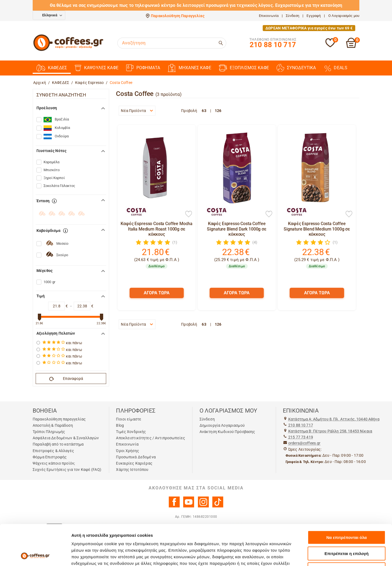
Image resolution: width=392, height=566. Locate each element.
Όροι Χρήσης (128, 451)
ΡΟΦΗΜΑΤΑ (143, 68)
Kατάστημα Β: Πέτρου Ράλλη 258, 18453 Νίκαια (330, 431)
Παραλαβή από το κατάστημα (58, 444)
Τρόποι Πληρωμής (49, 432)
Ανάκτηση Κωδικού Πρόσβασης (227, 432)
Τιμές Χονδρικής (131, 432)
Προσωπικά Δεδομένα (136, 457)
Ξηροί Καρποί (54, 178)
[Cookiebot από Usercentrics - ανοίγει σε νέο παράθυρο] (35, 555)
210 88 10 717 (301, 425)
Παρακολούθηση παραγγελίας (59, 419)
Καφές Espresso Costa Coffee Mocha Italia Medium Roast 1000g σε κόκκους (157, 229)
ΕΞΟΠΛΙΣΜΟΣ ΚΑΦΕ (244, 68)
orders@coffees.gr (304, 443)
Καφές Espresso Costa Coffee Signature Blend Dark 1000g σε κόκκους (237, 229)
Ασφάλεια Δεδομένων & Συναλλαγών (66, 438)
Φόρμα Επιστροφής (50, 457)
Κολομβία (57, 128)
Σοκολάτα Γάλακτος (59, 186)
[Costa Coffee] (134, 211)
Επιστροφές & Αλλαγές (53, 451)
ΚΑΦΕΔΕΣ (52, 68)
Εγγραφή (314, 16)
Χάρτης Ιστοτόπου (132, 470)
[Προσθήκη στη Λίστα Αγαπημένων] (189, 214)
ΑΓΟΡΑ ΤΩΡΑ (157, 293)
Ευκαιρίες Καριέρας (134, 463)
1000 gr (49, 282)
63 (204, 111)
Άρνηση (346, 531)
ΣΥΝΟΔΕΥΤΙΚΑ (296, 68)
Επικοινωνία (269, 16)
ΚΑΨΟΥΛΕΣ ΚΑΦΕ (97, 68)
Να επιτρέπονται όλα (347, 499)
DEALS (335, 68)
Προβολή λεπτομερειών (323, 555)
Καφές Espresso (89, 83)
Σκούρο (62, 255)
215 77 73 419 (301, 437)
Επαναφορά (66, 379)
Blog (120, 425)
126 (218, 111)
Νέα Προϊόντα (137, 111)
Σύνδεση (293, 16)
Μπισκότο (52, 170)
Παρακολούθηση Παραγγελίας (178, 16)
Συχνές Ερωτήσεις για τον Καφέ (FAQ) (67, 470)
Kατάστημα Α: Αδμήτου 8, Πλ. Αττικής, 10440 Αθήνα (334, 419)
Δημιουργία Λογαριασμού (222, 425)
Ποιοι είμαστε (129, 419)
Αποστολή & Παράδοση (53, 425)
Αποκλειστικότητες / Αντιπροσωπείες (151, 438)
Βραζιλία (56, 120)
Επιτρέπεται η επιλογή (347, 515)
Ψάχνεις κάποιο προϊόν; (54, 463)
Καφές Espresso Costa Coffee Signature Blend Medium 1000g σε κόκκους (317, 229)
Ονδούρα (56, 137)
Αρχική (40, 83)
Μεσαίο (62, 243)
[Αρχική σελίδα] (68, 50)
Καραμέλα (51, 162)
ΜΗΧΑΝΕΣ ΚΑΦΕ (189, 68)
